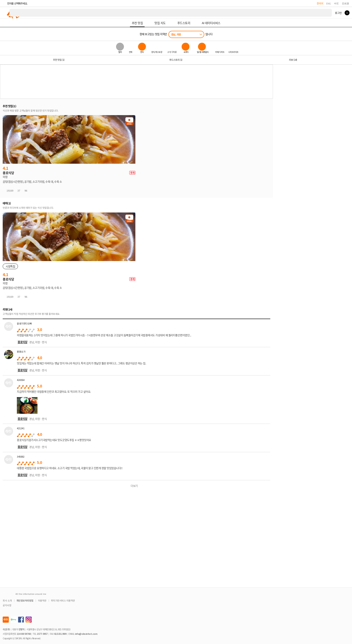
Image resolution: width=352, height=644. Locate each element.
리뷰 (293, 60)
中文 (336, 3)
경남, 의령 (176, 34)
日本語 (345, 3)
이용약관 (42, 600)
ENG (329, 3)
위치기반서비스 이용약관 (63, 600)
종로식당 (22, 342)
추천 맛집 (59, 60)
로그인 (338, 13)
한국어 (320, 3)
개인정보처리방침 (25, 600)
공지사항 (7, 605)
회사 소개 (7, 600)
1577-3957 (42, 634)
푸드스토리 (176, 60)
